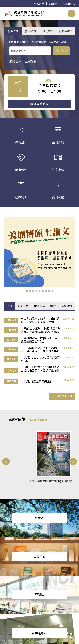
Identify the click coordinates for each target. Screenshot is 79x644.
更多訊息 (65, 396)
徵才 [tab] (53, 306)
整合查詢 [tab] (13, 31)
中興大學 (39, 4)
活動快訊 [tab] (67, 306)
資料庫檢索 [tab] (66, 31)
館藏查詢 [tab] (31, 31)
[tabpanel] (39, 350)
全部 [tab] (10, 306)
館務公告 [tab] (23, 306)
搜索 (61, 51)
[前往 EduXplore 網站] (71, 636)
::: (1, 9)
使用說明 (30, 61)
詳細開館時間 (39, 104)
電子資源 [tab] (39, 306)
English (53, 4)
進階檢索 (15, 61)
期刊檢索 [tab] (48, 31)
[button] (27, 291)
